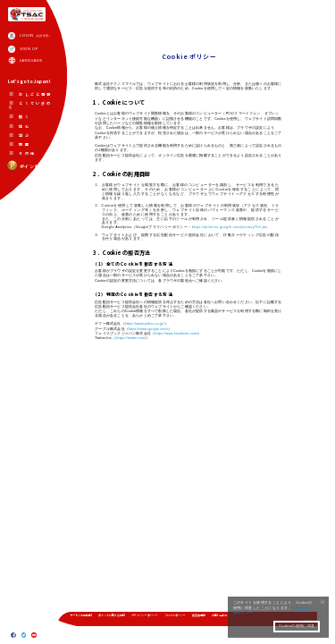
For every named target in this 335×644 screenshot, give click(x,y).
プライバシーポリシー (146, 615)
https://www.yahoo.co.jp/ (145, 326)
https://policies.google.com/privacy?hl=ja (229, 229)
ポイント (23, 168)
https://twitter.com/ (131, 341)
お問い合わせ (220, 615)
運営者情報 (199, 615)
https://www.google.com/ (148, 332)
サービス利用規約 (81, 615)
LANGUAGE (31, 61)
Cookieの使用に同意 (297, 626)
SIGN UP (29, 50)
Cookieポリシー (176, 615)
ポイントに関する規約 (112, 615)
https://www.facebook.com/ (176, 336)
